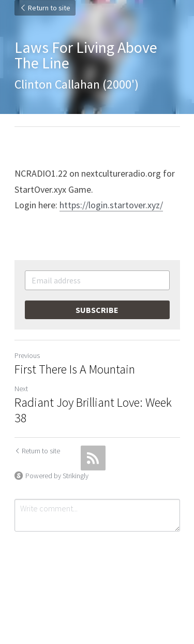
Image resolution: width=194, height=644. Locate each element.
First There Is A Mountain (75, 369)
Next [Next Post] (21, 389)
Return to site (45, 8)
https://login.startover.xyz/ (111, 205)
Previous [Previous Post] (27, 355)
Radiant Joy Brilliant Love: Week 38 (93, 410)
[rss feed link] (93, 458)
